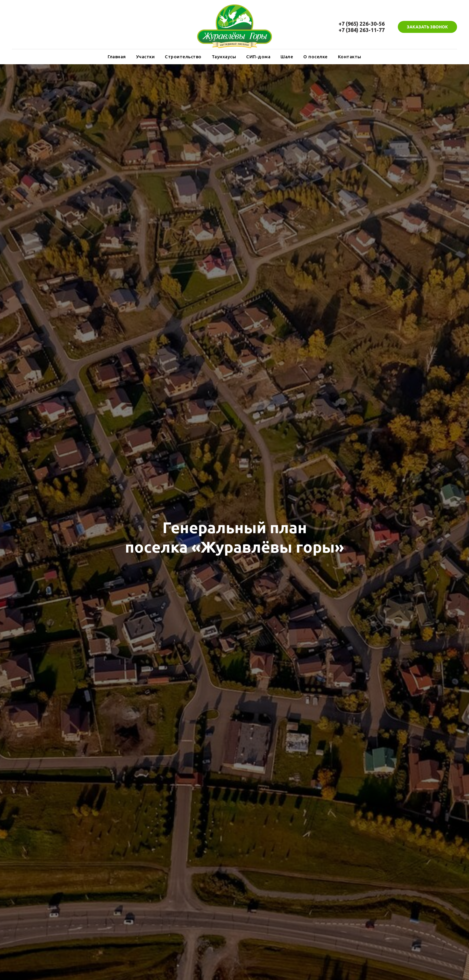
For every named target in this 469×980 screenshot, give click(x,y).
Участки (146, 57)
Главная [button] (117, 57)
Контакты (350, 57)
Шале (287, 57)
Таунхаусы (224, 57)
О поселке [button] (316, 57)
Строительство (183, 57)
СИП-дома (258, 57)
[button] (427, 27)
